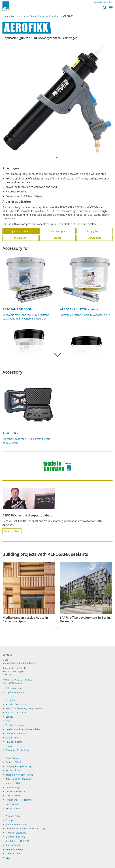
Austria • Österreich (16, 704)
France (9, 746)
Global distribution (103, 2)
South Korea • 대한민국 (17, 841)
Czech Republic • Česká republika (23, 729)
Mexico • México (14, 796)
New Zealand (12, 804)
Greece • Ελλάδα (14, 762)
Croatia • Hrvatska (15, 725)
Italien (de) (28, 779)
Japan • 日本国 (13, 783)
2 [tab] (59, 158)
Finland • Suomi (14, 742)
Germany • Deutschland (18, 750)
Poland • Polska (13, 816)
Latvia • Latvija (13, 787)
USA (8, 858)
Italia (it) (16, 779)
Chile (8, 721)
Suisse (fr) (40, 829)
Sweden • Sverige (14, 849)
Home (6, 16)
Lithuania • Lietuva (15, 791)
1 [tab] (56, 158)
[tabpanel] (57, 99)
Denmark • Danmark (16, 733)
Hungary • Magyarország (18, 766)
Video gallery (12, 531)
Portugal (10, 820)
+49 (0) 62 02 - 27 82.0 (21, 680)
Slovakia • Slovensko (16, 833)
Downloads (94, 238)
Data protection (14, 688)
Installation (21, 238)
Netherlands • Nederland (19, 800)
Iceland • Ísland (14, 771)
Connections (36, 16)
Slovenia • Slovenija (16, 837)
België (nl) (22, 708)
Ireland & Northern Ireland (19, 775)
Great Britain (12, 758)
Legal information (15, 692)
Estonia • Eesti (13, 738)
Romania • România (16, 824)
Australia (10, 700)
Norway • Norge (14, 808)
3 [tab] (60, 627)
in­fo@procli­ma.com (13, 683)
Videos (58, 238)
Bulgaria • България (16, 713)
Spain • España (13, 845)
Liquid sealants (53, 16)
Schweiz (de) (26, 829)
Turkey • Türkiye (14, 854)
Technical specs (57, 231)
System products (19, 16)
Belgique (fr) (35, 708)
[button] (105, 8)
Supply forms (94, 231)
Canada (10, 717)
